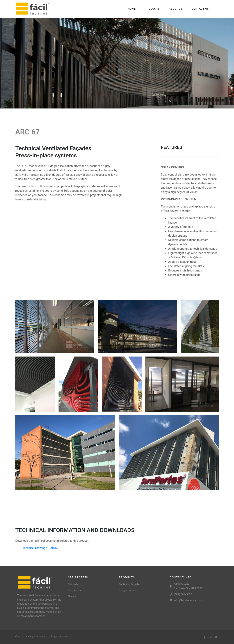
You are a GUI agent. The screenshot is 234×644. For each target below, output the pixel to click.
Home (132, 9)
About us (176, 9)
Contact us (200, 9)
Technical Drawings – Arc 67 (41, 548)
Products (152, 9)
